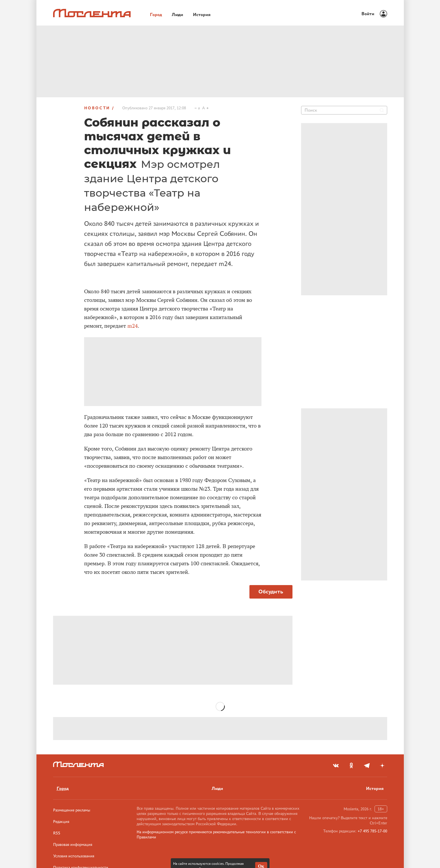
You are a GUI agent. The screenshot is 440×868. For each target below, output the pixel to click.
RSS (57, 833)
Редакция (61, 822)
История (375, 788)
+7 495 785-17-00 (372, 831)
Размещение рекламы (72, 810)
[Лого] (92, 13)
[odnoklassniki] (351, 766)
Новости (97, 108)
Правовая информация (73, 844)
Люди (217, 788)
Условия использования (74, 856)
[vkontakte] (336, 766)
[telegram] (367, 766)
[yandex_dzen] (382, 766)
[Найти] (382, 110)
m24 (133, 326)
